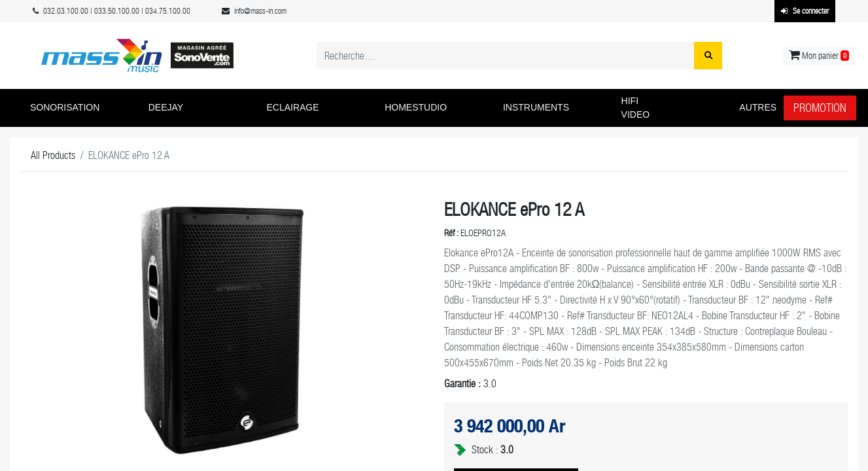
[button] (79, 108)
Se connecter (805, 11)
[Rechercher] (708, 56)
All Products (53, 155)
